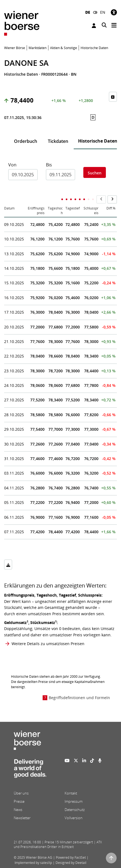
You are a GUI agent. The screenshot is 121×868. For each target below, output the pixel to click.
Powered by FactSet (71, 857)
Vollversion (74, 818)
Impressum (74, 801)
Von (12, 165)
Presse (19, 801)
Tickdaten (58, 141)
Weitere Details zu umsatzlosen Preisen (48, 644)
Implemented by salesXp (33, 863)
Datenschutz (75, 810)
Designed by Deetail (71, 863)
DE (88, 12)
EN (103, 12)
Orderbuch (26, 141)
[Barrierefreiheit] (114, 12)
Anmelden (94, 26)
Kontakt (71, 793)
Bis (49, 165)
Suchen (95, 173)
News (18, 810)
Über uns (21, 793)
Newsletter (22, 818)
